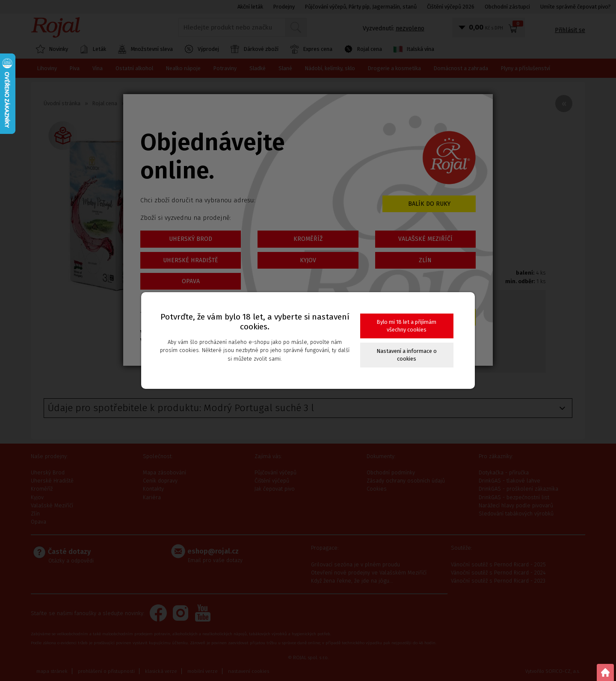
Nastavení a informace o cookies (407, 355)
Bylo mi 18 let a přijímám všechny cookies (407, 326)
